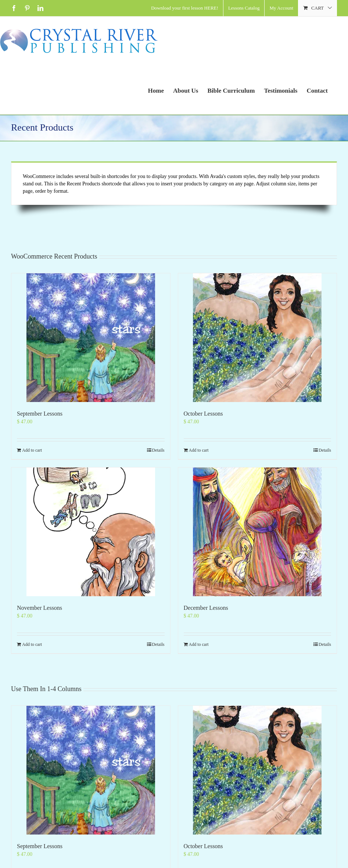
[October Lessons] (258, 338)
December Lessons (206, 608)
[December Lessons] (258, 532)
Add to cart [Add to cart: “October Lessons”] (199, 450)
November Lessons (40, 608)
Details (158, 450)
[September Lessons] (91, 338)
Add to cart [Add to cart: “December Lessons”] (199, 644)
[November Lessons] (91, 532)
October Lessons (203, 414)
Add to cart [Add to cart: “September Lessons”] (32, 450)
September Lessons (40, 414)
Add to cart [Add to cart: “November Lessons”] (32, 644)
